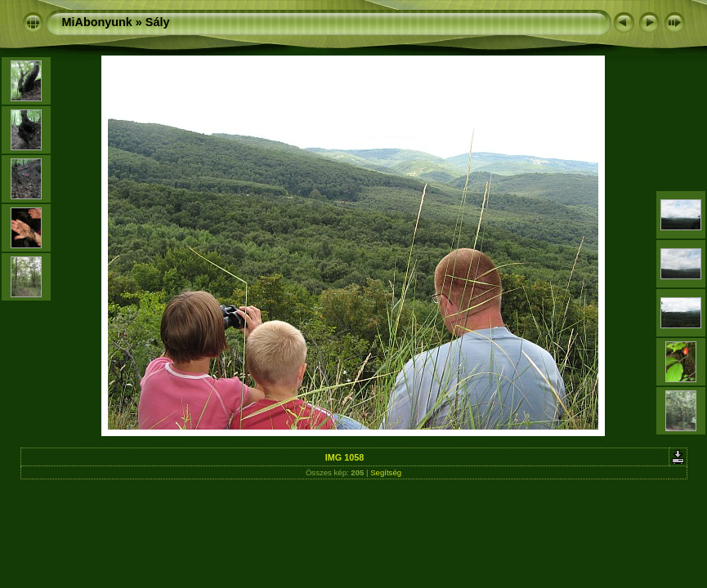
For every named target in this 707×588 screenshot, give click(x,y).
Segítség (386, 472)
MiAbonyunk (97, 22)
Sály (158, 22)
